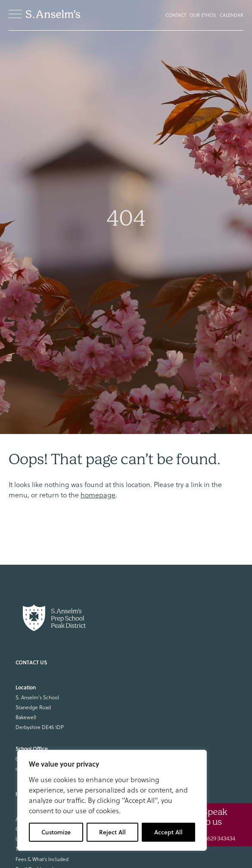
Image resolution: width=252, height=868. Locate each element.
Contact (176, 15)
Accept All (168, 832)
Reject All (112, 832)
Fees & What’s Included (42, 859)
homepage (98, 495)
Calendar (232, 15)
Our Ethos (203, 15)
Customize (56, 832)
